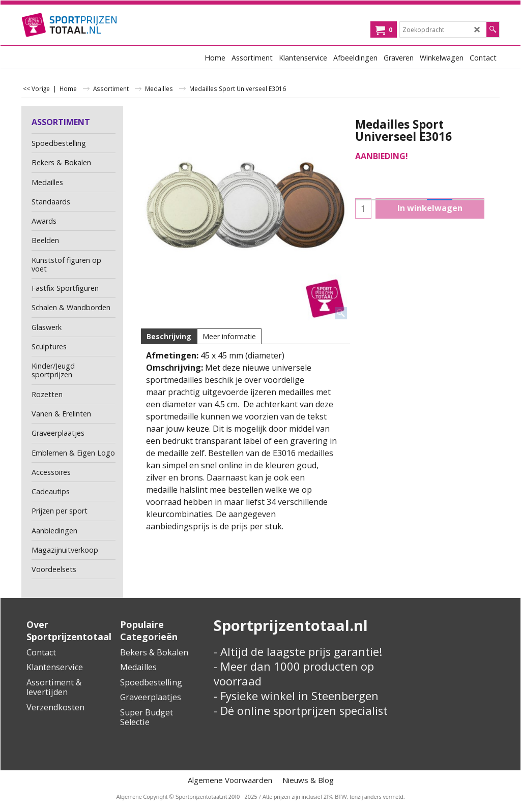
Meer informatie (229, 336)
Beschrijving (169, 336)
